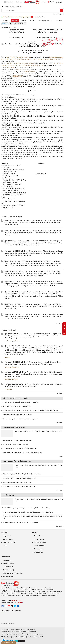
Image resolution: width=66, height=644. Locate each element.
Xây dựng (7, 357)
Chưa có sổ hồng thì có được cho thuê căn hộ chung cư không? (21, 419)
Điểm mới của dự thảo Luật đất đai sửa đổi (15, 444)
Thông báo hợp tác (8, 576)
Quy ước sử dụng (8, 567)
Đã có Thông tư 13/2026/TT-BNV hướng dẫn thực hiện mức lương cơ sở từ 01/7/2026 (28, 512)
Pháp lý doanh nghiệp (40, 542)
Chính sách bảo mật (9, 570)
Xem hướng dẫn (40, 17)
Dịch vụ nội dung (39, 549)
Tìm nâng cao (58, 14)
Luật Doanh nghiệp (18, 637)
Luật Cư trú (10, 68)
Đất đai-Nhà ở (8, 341)
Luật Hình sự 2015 (38, 637)
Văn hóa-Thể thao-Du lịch (12, 367)
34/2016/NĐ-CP (30, 72)
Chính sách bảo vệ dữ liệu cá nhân (13, 573)
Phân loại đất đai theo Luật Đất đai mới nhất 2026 (17, 440)
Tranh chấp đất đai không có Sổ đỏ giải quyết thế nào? (19, 487)
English (51, 2)
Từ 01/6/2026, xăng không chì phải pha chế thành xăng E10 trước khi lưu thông (26, 508)
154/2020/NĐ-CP (21, 70)
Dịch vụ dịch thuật (39, 546)
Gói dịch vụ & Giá (40, 2)
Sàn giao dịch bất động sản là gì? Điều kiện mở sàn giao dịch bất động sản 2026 (39, 431)
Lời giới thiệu (7, 536)
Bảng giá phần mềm (9, 560)
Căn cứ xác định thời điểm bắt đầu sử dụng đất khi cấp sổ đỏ (20, 402)
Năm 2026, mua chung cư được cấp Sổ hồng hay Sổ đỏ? (19, 448)
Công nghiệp (8, 389)
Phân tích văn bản (39, 539)
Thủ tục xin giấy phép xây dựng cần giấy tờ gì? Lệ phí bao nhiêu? (22, 474)
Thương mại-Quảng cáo (11, 379)
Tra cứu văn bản (39, 536)
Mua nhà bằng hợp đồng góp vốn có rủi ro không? (17, 415)
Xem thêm (60, 324)
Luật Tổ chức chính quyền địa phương (19, 57)
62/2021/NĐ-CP (18, 76)
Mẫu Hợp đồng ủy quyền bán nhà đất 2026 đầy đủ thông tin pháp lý (22, 453)
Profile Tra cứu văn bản (10, 542)
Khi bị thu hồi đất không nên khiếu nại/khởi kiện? (17, 406)
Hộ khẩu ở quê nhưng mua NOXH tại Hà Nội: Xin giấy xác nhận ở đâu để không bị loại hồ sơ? (30, 410)
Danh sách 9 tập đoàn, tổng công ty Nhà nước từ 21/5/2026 (20, 522)
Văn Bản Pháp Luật (7, 637)
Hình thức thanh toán (9, 563)
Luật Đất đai (28, 637)
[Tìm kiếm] (61, 10)
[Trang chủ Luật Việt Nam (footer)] (32, 583)
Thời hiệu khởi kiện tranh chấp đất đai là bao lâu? (17, 482)
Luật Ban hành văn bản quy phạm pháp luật (21, 63)
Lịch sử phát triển (8, 539)
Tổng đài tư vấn (38, 552)
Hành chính (16, 341)
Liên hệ (5, 546)
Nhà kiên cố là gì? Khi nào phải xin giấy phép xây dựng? (19, 478)
